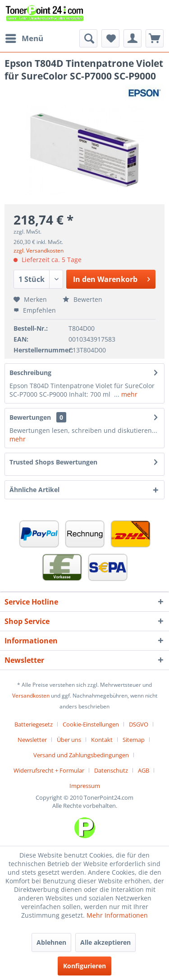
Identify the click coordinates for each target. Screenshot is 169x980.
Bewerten (82, 299)
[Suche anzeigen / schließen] (88, 38)
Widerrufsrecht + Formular (49, 770)
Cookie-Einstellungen (91, 724)
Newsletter (32, 740)
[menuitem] (24, 38)
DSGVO (139, 724)
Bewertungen (30, 417)
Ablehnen (51, 942)
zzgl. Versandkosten (39, 251)
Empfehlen (35, 310)
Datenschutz (111, 770)
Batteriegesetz (34, 724)
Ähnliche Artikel (34, 490)
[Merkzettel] (110, 38)
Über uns (69, 740)
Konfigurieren (84, 966)
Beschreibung (30, 373)
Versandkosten (31, 696)
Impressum (85, 786)
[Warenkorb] (155, 38)
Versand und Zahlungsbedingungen (81, 755)
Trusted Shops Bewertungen (53, 462)
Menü (24, 37)
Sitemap (134, 740)
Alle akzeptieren (105, 942)
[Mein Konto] (132, 38)
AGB (144, 770)
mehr (128, 394)
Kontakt (102, 740)
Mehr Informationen (117, 915)
